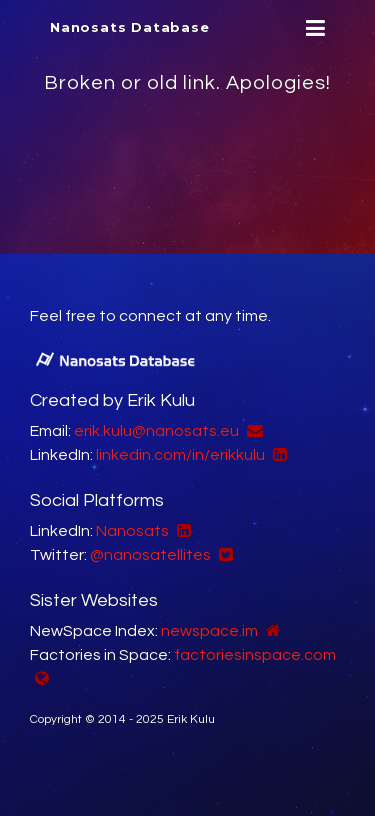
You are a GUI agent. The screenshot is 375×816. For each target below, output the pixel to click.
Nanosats (132, 531)
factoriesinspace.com (255, 655)
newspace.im (209, 631)
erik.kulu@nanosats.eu (156, 431)
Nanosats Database (130, 27)
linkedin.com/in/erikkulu (180, 455)
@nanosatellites (150, 555)
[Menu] (313, 28)
